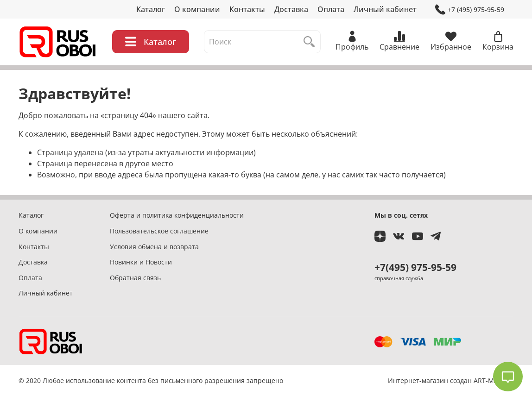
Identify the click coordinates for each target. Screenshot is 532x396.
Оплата (331, 9)
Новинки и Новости (141, 262)
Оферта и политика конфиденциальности (177, 215)
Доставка (291, 9)
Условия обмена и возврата (154, 247)
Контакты (247, 9)
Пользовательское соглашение (159, 231)
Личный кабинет (385, 9)
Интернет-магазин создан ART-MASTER (451, 380)
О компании (197, 9)
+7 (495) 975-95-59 (470, 9)
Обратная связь (135, 278)
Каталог (151, 9)
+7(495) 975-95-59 (415, 267)
